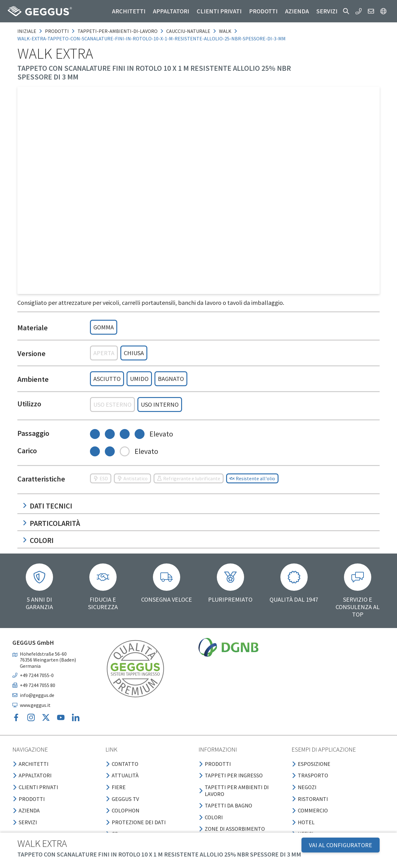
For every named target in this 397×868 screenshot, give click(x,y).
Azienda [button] (297, 11)
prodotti (57, 31)
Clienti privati (219, 11)
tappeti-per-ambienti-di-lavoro (118, 31)
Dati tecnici (47, 506)
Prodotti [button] (263, 11)
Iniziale (27, 31)
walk (225, 31)
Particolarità (51, 523)
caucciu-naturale (188, 31)
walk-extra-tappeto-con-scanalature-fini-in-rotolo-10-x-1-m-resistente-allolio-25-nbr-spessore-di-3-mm (152, 38)
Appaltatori (171, 11)
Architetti (129, 11)
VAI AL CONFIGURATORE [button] (341, 845)
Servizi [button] (327, 11)
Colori (38, 540)
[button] (346, 11)
